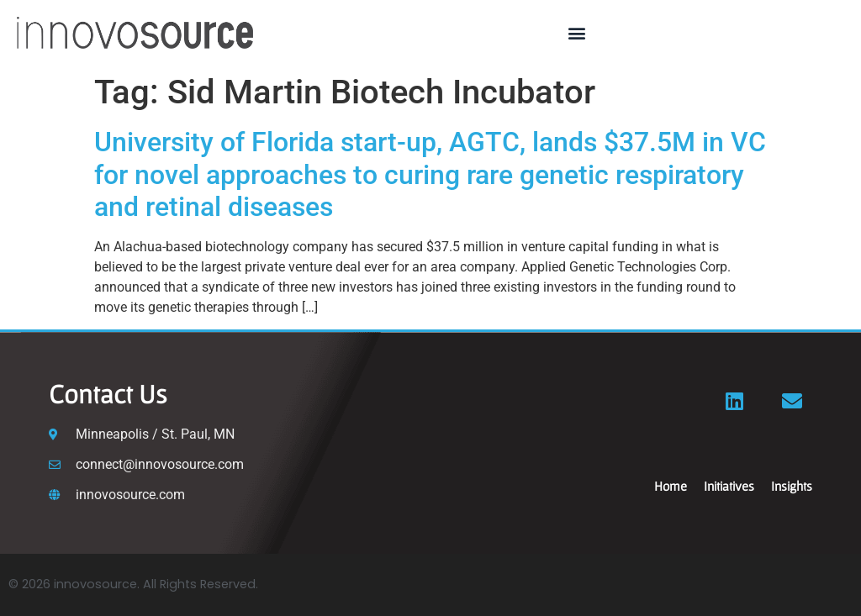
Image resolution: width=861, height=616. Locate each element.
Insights (792, 486)
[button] (577, 33)
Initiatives (729, 486)
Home (671, 486)
